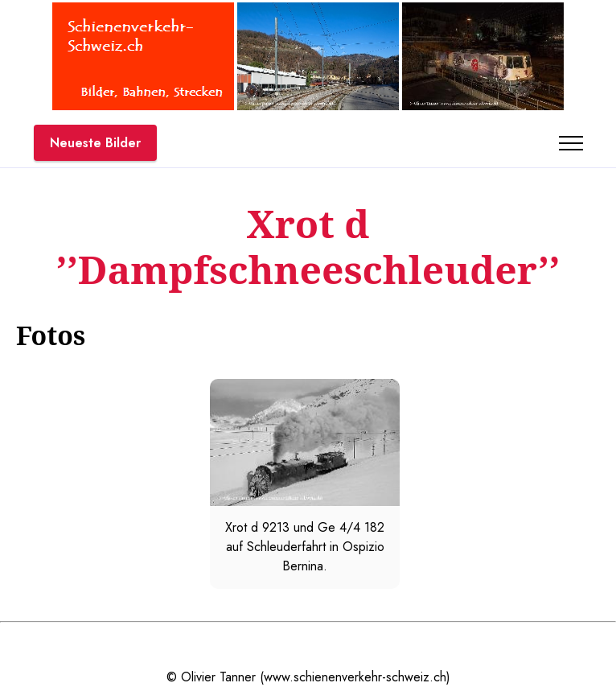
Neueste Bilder (95, 143)
